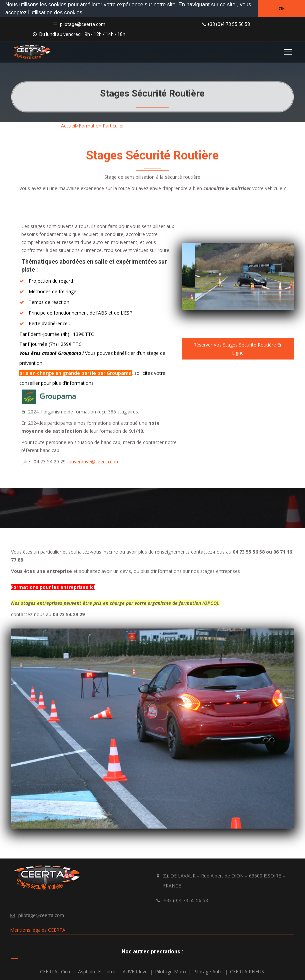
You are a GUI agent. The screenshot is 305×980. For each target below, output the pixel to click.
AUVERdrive (135, 971)
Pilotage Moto (170, 971)
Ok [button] (281, 9)
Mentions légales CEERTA (38, 929)
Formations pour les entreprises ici (53, 586)
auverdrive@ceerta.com (94, 461)
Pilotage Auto (208, 971)
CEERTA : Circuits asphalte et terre (78, 971)
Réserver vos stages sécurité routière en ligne (238, 348)
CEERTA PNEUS (247, 971)
